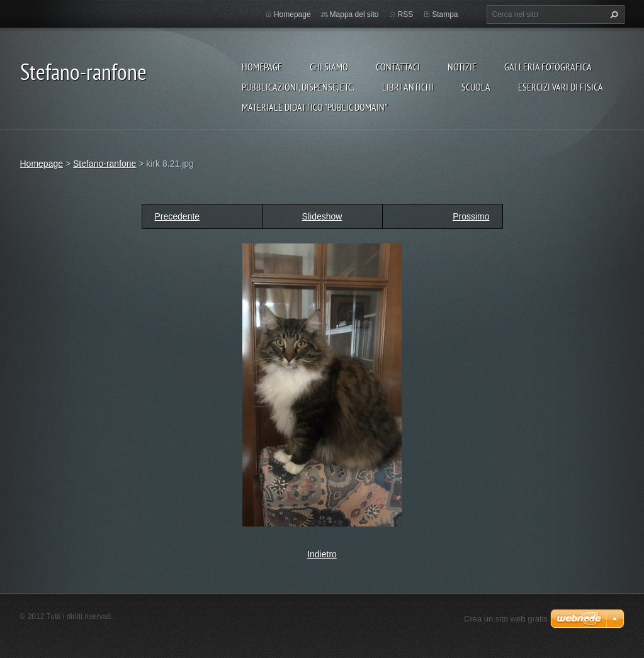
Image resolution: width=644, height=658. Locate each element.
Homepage (262, 67)
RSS (406, 14)
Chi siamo (329, 67)
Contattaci (398, 67)
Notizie (462, 67)
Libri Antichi (408, 87)
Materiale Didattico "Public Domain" (315, 107)
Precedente (178, 216)
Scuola (476, 87)
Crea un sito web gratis (506, 619)
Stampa (445, 14)
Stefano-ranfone (105, 164)
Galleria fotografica (548, 67)
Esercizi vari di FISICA (561, 87)
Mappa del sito (354, 14)
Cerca (613, 14)
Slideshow (322, 216)
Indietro (322, 554)
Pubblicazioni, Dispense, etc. (298, 87)
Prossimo (471, 216)
